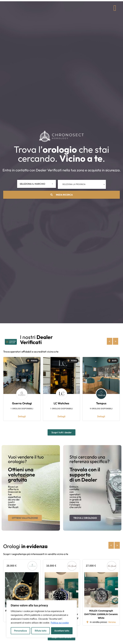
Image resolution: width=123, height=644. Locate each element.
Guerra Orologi (22, 403)
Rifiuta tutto (41, 631)
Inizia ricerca (62, 195)
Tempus (101, 403)
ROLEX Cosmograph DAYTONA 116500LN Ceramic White (101, 614)
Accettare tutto (62, 631)
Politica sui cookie (60, 623)
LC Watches (61, 403)
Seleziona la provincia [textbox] (73, 185)
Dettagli (22, 417)
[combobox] (81, 185)
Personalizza (20, 631)
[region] (42, 619)
